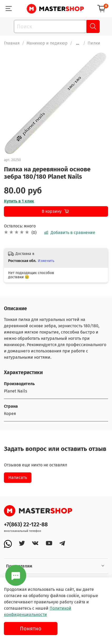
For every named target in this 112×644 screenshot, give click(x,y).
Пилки (94, 43)
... (78, 43)
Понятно (31, 629)
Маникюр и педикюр (47, 43)
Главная (12, 43)
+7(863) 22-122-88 (26, 525)
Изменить (46, 261)
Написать (18, 477)
